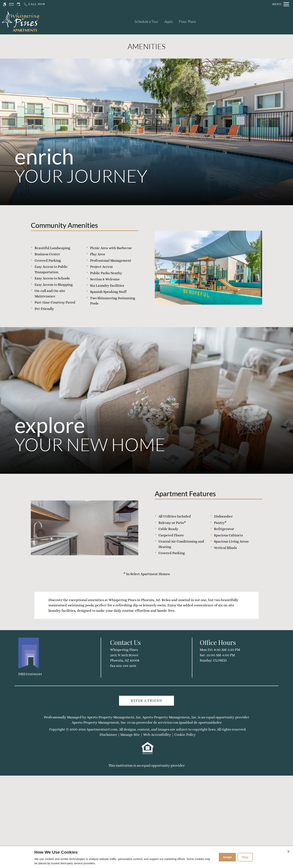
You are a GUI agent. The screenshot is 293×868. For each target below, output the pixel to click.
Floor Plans (187, 22)
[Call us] (34, 4)
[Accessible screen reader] (5, 4)
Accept (227, 857)
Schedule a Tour (146, 22)
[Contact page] (11, 4)
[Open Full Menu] (281, 4)
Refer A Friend (146, 837)
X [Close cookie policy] (288, 851)
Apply (169, 22)
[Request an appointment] (18, 4)
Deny (245, 857)
